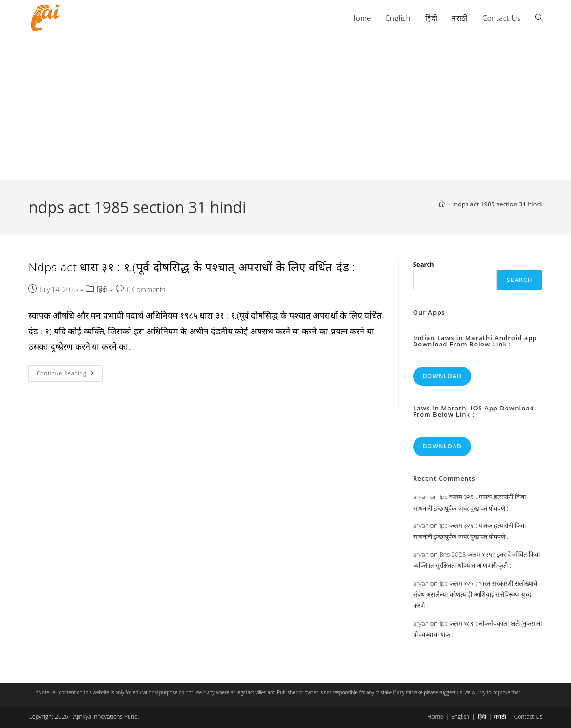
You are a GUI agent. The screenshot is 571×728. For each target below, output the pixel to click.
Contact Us (528, 717)
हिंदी (102, 289)
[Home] (442, 204)
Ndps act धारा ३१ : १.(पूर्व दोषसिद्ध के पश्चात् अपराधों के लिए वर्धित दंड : (192, 267)
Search (424, 264)
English (460, 717)
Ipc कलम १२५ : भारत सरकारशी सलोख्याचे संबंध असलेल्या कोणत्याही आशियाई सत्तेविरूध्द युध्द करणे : (475, 594)
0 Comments (146, 289)
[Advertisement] (285, 108)
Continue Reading (69, 375)
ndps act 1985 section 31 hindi (498, 204)
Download (442, 376)
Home (435, 717)
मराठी (500, 717)
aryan (421, 497)
